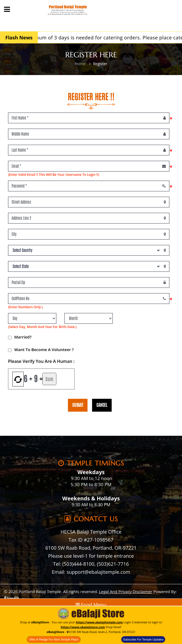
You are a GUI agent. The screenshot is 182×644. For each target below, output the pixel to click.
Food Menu (91, 605)
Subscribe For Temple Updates (143, 639)
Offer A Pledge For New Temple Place (54, 639)
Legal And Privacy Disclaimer (126, 591)
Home (80, 64)
